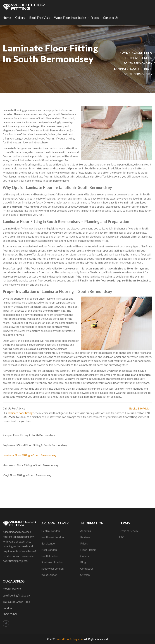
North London (50, 556)
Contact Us (111, 18)
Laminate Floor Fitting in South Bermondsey (29, 455)
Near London (49, 550)
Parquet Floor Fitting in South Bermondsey (29, 435)
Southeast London (138, 58)
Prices (95, 18)
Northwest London (53, 537)
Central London (51, 531)
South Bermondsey (138, 63)
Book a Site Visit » (140, 408)
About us (86, 531)
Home (7, 18)
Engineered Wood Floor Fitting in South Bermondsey (35, 445)
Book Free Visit (40, 18)
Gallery (20, 18)
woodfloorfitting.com (70, 639)
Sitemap (85, 575)
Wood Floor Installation (70, 18)
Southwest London (53, 569)
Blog (83, 562)
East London (49, 543)
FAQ (122, 537)
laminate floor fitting (20, 413)
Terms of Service (129, 531)
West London (49, 575)
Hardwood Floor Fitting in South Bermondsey (31, 465)
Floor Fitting (142, 53)
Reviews (85, 537)
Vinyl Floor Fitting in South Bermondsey (27, 475)
